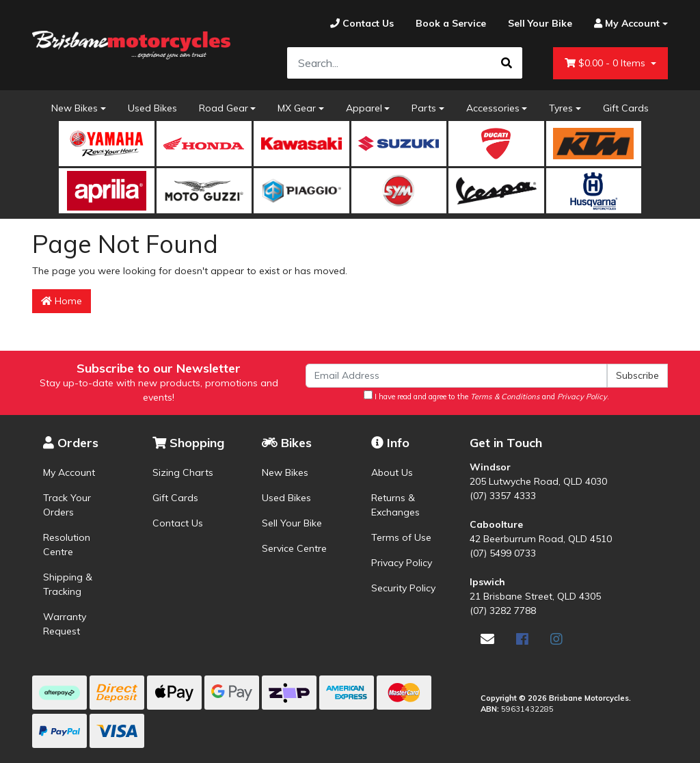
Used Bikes (152, 108)
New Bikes (75, 108)
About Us (392, 472)
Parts (424, 108)
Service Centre (294, 548)
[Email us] (487, 639)
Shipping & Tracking (68, 584)
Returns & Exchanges (395, 505)
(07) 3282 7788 (503, 611)
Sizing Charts (183, 472)
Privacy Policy (402, 563)
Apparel (364, 108)
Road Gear (224, 108)
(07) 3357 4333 (503, 496)
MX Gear (297, 108)
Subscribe (637, 375)
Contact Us (178, 523)
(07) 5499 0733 (503, 553)
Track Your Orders (67, 505)
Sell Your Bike (292, 523)
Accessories (493, 108)
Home (62, 301)
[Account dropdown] (625, 24)
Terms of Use (401, 537)
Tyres (561, 108)
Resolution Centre (67, 545)
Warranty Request (65, 624)
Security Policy (403, 588)
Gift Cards (626, 108)
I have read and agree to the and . (486, 396)
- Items (606, 63)
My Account (69, 472)
